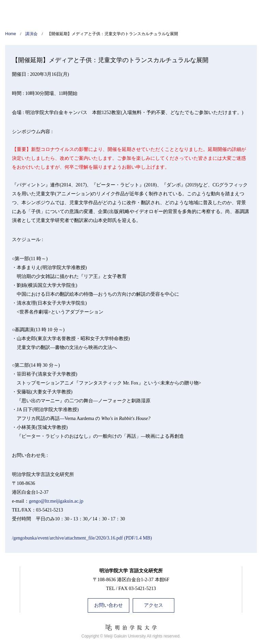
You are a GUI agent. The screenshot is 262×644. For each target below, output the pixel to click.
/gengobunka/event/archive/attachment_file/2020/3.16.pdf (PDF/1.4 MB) (82, 538)
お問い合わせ (108, 605)
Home (11, 34)
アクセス (154, 605)
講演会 (31, 34)
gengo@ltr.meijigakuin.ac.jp (56, 501)
